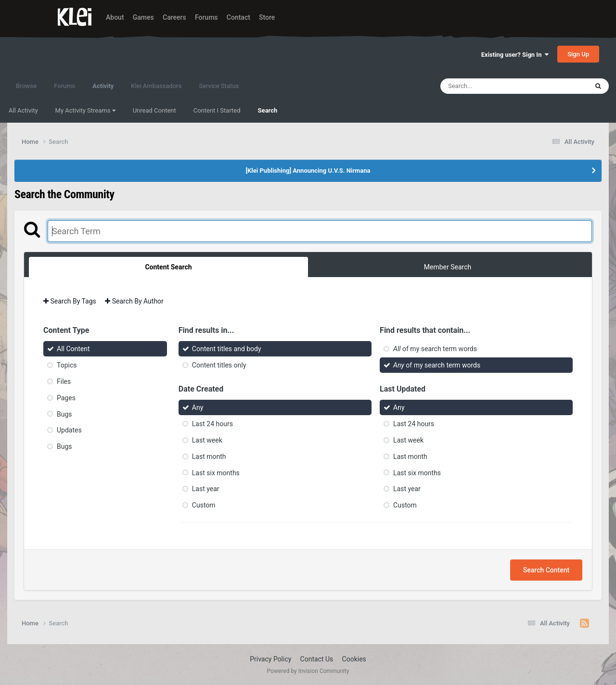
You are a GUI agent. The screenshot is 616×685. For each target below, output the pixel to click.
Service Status (219, 86)
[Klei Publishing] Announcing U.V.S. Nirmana (308, 171)
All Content (73, 349)
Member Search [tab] (448, 267)
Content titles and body (227, 349)
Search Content (546, 570)
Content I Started (217, 110)
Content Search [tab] (168, 267)
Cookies (354, 659)
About (115, 17)
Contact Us (317, 659)
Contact (238, 17)
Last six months (216, 472)
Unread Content (154, 110)
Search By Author (134, 301)
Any (198, 407)
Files (64, 381)
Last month (209, 457)
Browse (26, 86)
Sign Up (578, 54)
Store (267, 17)
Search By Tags (70, 301)
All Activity (23, 110)
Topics (67, 365)
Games (143, 17)
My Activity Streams (85, 110)
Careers (174, 17)
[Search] (490, 86)
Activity (103, 90)
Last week (207, 440)
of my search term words (435, 349)
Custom (204, 505)
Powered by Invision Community (308, 671)
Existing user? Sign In (515, 55)
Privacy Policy (270, 659)
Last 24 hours (212, 424)
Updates (69, 430)
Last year (206, 489)
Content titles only (219, 365)
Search (268, 110)
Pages (66, 398)
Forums (206, 17)
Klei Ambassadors (156, 86)
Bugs (64, 414)
